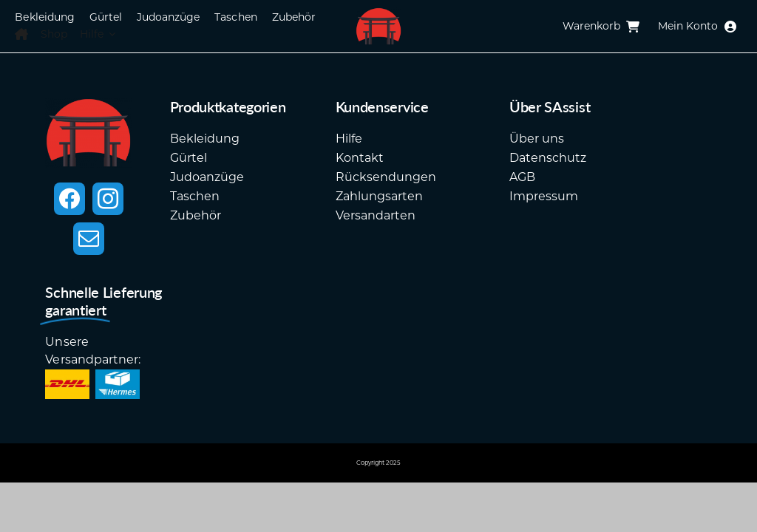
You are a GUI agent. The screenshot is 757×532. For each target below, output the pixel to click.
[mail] (89, 239)
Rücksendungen (386, 177)
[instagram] (108, 199)
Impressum (544, 196)
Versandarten (376, 215)
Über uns (537, 139)
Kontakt (360, 158)
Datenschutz (548, 158)
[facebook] (69, 199)
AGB (522, 177)
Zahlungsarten (380, 196)
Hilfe (349, 139)
